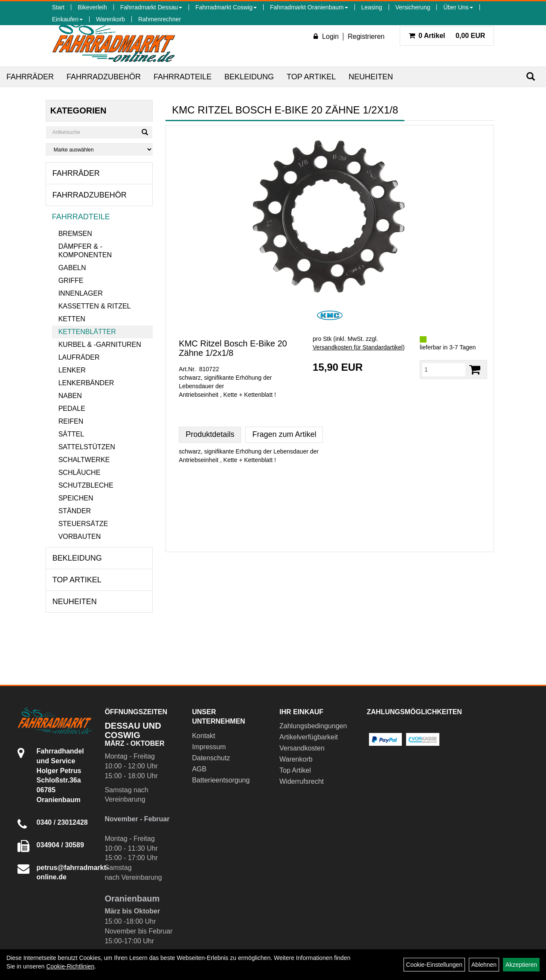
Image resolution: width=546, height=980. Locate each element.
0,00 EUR (447, 36)
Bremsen (75, 234)
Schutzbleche (86, 485)
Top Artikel (311, 77)
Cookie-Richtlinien (70, 966)
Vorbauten (80, 537)
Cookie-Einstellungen (434, 965)
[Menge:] (444, 369)
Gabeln (72, 268)
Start (58, 7)
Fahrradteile (183, 77)
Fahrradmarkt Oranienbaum (309, 7)
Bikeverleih (92, 7)
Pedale (72, 409)
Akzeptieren (521, 965)
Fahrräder (30, 77)
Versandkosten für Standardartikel (358, 347)
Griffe (71, 281)
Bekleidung (249, 77)
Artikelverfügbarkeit (309, 737)
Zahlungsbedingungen (313, 726)
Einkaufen (67, 19)
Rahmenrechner (160, 19)
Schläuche (80, 473)
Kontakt (203, 736)
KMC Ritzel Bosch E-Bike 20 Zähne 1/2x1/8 (233, 348)
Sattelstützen (87, 447)
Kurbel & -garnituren (100, 345)
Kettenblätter (87, 332)
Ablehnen (484, 965)
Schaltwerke (84, 460)
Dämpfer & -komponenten (85, 251)
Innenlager (81, 293)
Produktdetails (210, 434)
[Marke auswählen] (99, 150)
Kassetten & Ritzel (95, 306)
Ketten (72, 319)
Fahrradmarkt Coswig (226, 7)
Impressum (209, 747)
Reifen (71, 421)
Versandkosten (302, 748)
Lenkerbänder (86, 383)
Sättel (71, 434)
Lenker (72, 370)
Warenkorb (110, 19)
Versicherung (413, 7)
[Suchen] (531, 77)
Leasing (372, 7)
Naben (70, 396)
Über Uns (458, 7)
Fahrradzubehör (104, 77)
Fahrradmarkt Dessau (151, 7)
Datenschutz (211, 758)
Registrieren (366, 36)
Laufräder (79, 357)
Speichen (76, 498)
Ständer (75, 511)
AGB (199, 769)
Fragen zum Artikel (284, 434)
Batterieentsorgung (221, 780)
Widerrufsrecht (302, 781)
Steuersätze (83, 524)
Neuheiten (371, 77)
